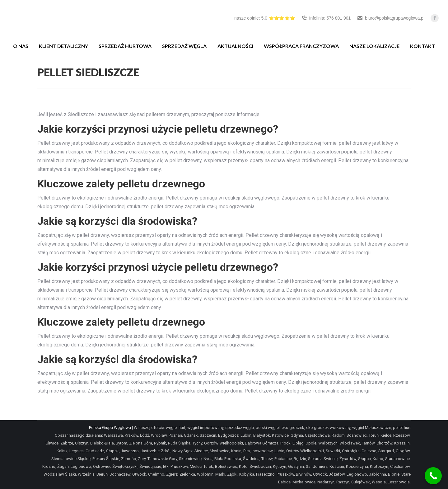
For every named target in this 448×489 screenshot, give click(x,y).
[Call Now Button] (433, 476)
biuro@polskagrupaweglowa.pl (391, 18)
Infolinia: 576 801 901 (326, 18)
